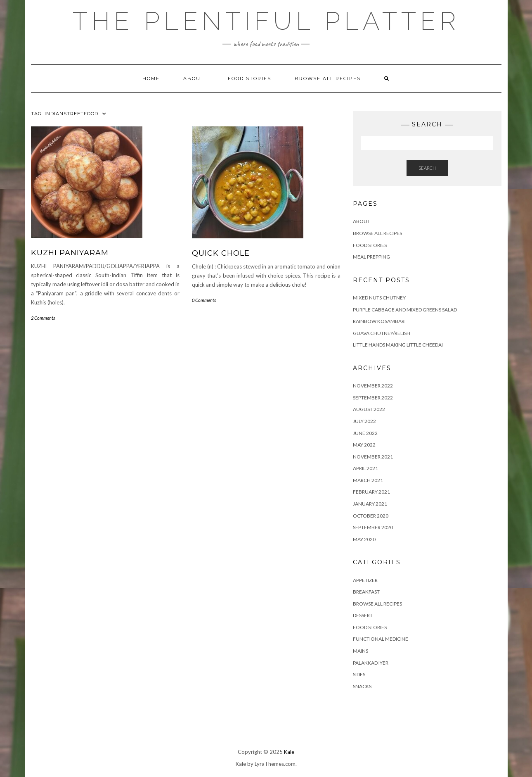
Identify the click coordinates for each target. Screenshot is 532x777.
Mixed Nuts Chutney (379, 298)
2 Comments (43, 318)
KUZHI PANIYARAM (70, 253)
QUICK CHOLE (221, 253)
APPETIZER (365, 580)
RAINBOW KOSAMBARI (379, 321)
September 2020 (373, 527)
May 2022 (364, 445)
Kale (289, 752)
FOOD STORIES (249, 78)
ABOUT (194, 78)
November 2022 (373, 386)
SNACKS (362, 686)
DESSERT (363, 615)
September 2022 (373, 398)
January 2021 (370, 504)
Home (151, 78)
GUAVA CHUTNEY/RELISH (382, 333)
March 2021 (368, 480)
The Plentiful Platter (266, 21)
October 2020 (371, 516)
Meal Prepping (371, 257)
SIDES (359, 674)
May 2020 (364, 539)
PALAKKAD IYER (371, 663)
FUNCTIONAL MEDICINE (381, 639)
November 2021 (373, 457)
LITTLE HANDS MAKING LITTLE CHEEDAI (398, 345)
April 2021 (365, 468)
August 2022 (369, 409)
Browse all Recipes (328, 78)
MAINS (361, 651)
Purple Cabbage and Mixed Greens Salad (405, 310)
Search (427, 168)
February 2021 (371, 492)
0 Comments (204, 300)
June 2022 (365, 433)
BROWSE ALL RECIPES (377, 604)
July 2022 (364, 421)
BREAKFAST (366, 592)
